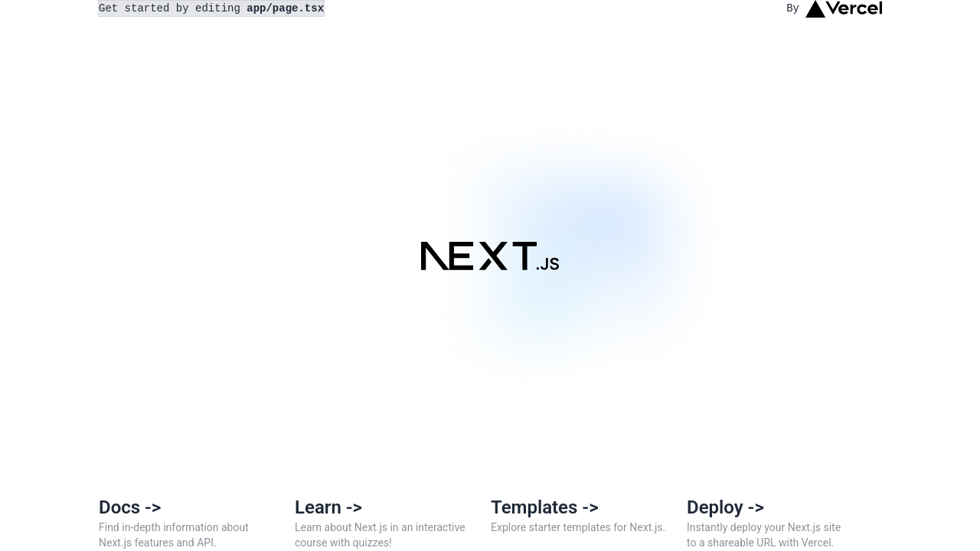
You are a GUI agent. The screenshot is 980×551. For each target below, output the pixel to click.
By (834, 9)
